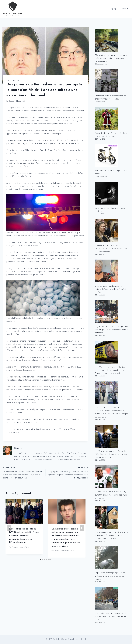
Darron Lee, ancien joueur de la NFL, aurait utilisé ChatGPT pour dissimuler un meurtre (111, 495)
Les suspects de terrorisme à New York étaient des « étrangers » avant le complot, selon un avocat (111, 535)
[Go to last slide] (9, 528)
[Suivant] (82, 528)
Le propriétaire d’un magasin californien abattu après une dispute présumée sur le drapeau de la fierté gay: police (68, 472)
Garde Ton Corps (13, 80)
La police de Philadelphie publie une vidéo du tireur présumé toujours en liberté (110, 576)
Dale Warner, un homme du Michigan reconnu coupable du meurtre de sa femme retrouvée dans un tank (110, 370)
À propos (114, 9)
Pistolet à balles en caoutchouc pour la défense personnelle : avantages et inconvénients (111, 58)
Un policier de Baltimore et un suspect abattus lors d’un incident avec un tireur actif (112, 616)
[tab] (41, 559)
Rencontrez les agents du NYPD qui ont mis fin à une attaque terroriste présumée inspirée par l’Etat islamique (24, 536)
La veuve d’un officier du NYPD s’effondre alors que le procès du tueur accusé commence (111, 249)
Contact (124, 9)
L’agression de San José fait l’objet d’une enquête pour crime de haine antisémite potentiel (112, 329)
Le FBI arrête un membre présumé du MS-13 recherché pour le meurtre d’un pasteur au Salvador (111, 454)
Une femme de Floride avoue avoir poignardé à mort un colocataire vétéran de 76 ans (112, 289)
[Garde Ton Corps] (13, 9)
